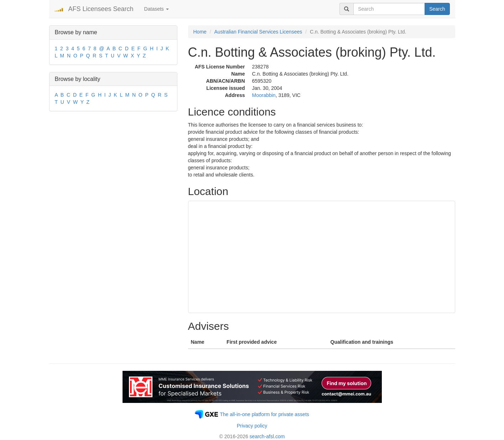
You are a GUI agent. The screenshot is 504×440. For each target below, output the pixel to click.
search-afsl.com (267, 436)
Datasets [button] (157, 9)
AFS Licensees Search (101, 9)
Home (200, 32)
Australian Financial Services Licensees (258, 32)
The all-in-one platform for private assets (264, 414)
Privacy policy (252, 426)
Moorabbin (264, 95)
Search (437, 9)
